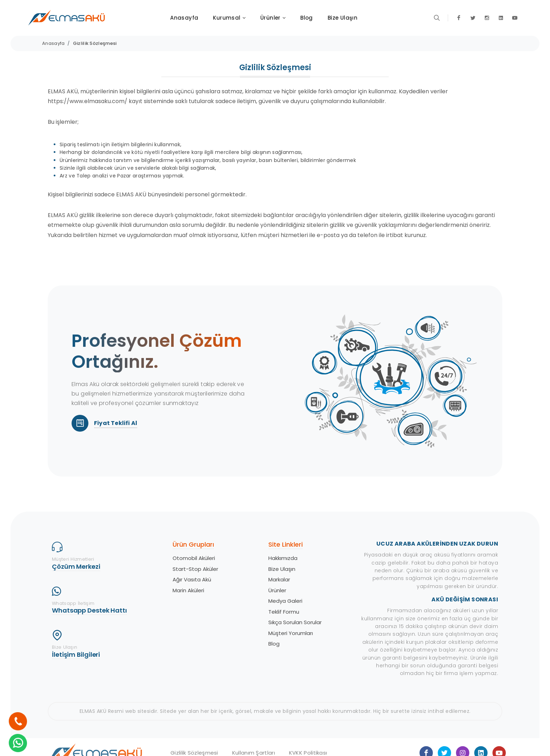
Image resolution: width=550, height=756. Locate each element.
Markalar (279, 579)
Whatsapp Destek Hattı (89, 610)
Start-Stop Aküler (195, 569)
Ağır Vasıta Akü (192, 579)
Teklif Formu (284, 612)
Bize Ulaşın (282, 569)
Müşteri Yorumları (291, 633)
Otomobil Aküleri (194, 558)
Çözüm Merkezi (76, 566)
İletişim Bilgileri (76, 654)
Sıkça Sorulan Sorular (295, 622)
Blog (274, 644)
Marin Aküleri (188, 590)
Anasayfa (53, 43)
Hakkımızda (283, 558)
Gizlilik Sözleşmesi (95, 43)
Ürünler (277, 590)
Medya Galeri (285, 601)
